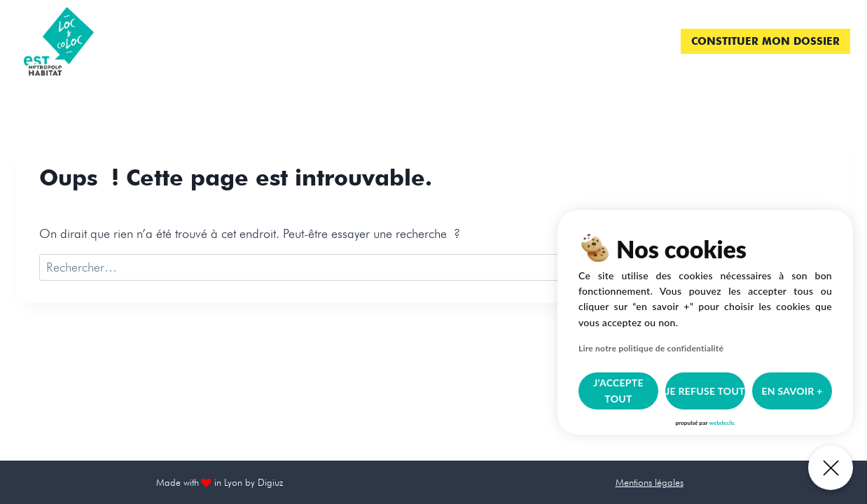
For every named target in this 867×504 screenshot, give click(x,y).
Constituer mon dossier (765, 41)
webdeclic (722, 423)
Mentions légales (650, 482)
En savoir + (792, 391)
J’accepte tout (618, 390)
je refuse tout (705, 391)
